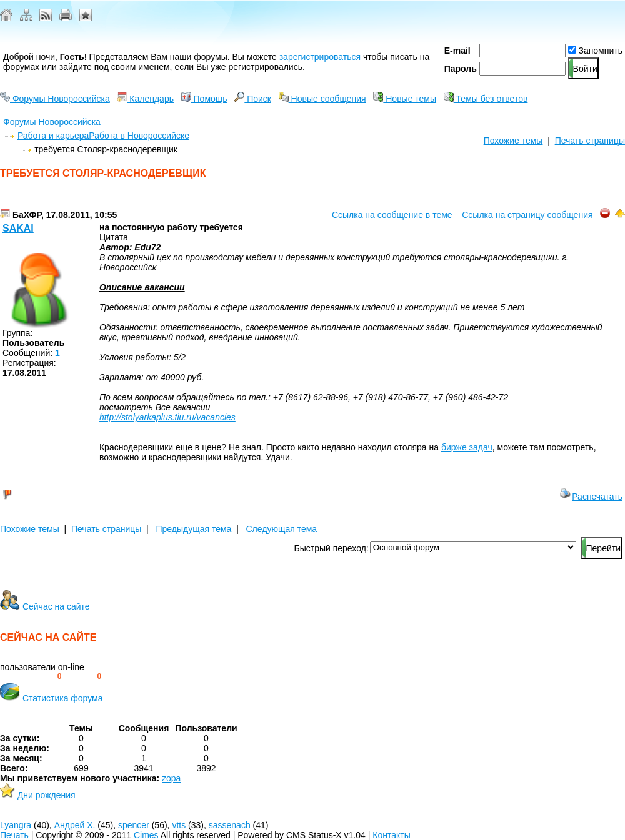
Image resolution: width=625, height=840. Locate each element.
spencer (134, 825)
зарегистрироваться (320, 57)
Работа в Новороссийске (139, 136)
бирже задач (467, 447)
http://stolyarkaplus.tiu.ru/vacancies (167, 417)
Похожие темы (513, 141)
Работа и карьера (53, 136)
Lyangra (16, 825)
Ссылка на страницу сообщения (527, 215)
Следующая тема (282, 529)
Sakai (18, 228)
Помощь (204, 99)
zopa (171, 778)
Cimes (146, 835)
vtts (179, 825)
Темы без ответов (486, 99)
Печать (14, 835)
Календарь (145, 99)
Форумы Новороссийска (55, 99)
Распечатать (591, 497)
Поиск (253, 99)
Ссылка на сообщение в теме (392, 215)
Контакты (391, 835)
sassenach (230, 825)
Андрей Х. (75, 825)
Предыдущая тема (193, 529)
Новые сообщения (322, 99)
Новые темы (405, 99)
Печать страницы (590, 141)
